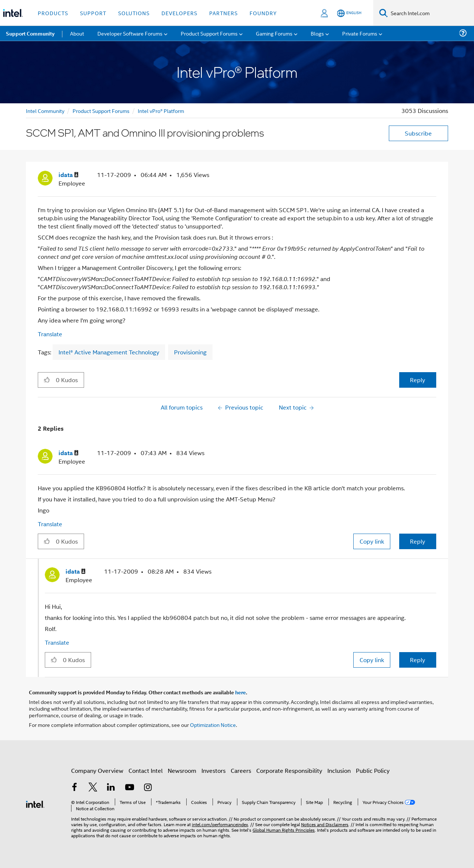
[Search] (383, 13)
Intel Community (45, 111)
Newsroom (182, 770)
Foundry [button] (263, 13)
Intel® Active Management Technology (109, 352)
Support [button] (93, 13)
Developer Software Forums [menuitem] (130, 33)
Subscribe (418, 133)
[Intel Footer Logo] (35, 803)
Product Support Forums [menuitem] (209, 33)
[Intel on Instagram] (148, 788)
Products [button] (53, 13)
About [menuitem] (77, 33)
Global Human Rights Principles (284, 830)
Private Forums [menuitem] (360, 33)
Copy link (372, 541)
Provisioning (190, 352)
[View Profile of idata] (69, 175)
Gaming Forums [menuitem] (274, 33)
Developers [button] (179, 13)
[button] (47, 380)
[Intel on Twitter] (93, 788)
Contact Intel (146, 770)
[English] (349, 13)
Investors (213, 770)
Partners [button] (223, 13)
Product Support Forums (101, 111)
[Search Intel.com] (431, 13)
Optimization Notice (213, 725)
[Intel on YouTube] (130, 788)
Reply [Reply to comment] (418, 541)
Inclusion (339, 770)
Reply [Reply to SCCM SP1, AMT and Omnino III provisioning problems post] (418, 380)
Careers (241, 770)
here (241, 692)
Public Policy (373, 770)
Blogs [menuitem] (317, 33)
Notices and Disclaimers (325, 824)
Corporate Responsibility (289, 770)
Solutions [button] (134, 13)
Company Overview (97, 770)
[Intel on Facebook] (74, 788)
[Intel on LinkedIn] (111, 788)
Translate (50, 334)
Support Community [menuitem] (30, 33)
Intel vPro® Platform (161, 111)
